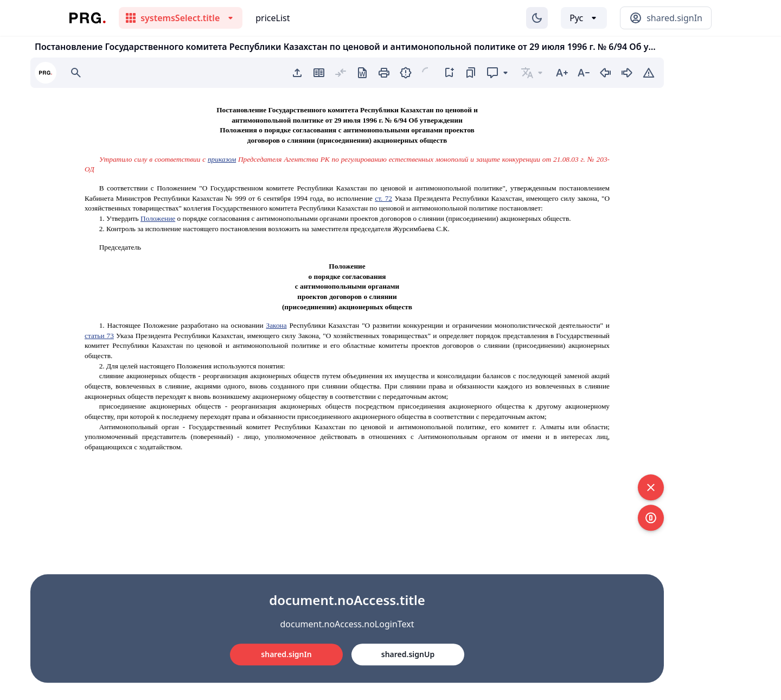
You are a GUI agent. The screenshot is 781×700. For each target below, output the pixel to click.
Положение (158, 218)
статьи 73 (99, 336)
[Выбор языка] (584, 18)
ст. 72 (383, 198)
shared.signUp (408, 654)
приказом (222, 159)
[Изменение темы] (537, 18)
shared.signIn (286, 654)
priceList (273, 18)
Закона (276, 325)
